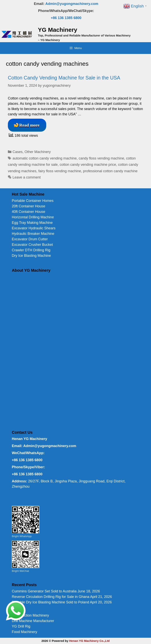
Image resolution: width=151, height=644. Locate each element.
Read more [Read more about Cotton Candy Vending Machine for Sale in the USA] (29, 125)
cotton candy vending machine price (88, 165)
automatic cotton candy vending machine (45, 158)
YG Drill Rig (21, 626)
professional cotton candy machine (110, 171)
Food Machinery (24, 632)
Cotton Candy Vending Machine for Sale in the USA (64, 78)
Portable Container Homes (33, 201)
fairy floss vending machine (60, 171)
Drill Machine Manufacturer (33, 621)
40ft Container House (29, 212)
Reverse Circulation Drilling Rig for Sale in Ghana (51, 597)
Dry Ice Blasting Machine (31, 256)
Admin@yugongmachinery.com (72, 4)
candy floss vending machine (101, 158)
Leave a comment (27, 177)
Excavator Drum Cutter (30, 239)
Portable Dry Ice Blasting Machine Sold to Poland (50, 602)
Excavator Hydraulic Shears (34, 228)
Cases (18, 152)
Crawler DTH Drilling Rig (31, 250)
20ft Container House (29, 206)
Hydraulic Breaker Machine (33, 234)
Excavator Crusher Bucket (32, 245)
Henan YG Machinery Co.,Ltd (89, 641)
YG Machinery (58, 30)
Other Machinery (38, 152)
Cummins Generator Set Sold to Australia (44, 591)
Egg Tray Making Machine (32, 223)
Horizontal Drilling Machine (33, 217)
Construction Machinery (30, 615)
